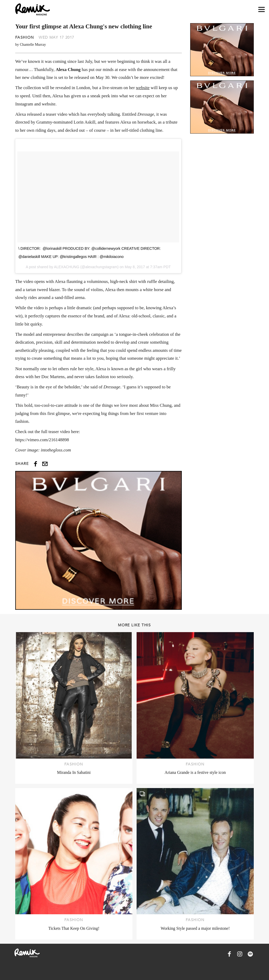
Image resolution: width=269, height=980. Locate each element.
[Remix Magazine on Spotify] (250, 954)
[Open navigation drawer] (262, 10)
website (143, 88)
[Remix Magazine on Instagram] (240, 954)
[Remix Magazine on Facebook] (229, 954)
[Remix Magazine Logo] (33, 9)
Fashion (25, 37)
